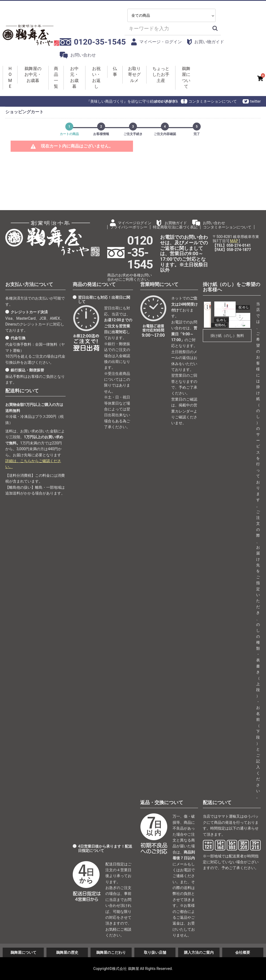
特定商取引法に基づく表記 (175, 227)
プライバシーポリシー (129, 227)
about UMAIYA (166, 101)
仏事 (115, 71)
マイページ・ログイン (157, 42)
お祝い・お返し (96, 77)
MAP (234, 241)
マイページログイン (135, 223)
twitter (255, 101)
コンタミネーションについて (213, 101)
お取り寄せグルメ (134, 75)
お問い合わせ (78, 55)
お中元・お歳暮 (74, 77)
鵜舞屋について (186, 77)
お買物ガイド (176, 223)
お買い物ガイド (206, 42)
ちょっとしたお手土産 (161, 75)
